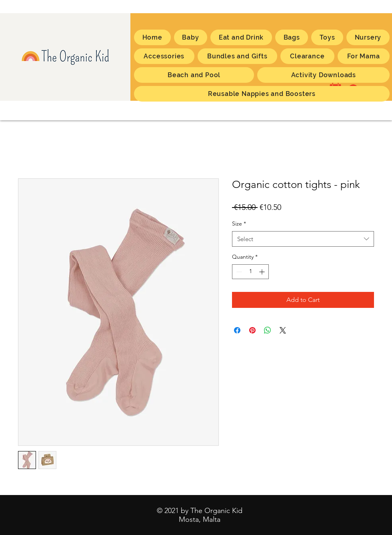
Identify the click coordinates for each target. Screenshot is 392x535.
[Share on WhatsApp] (268, 330)
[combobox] (303, 239)
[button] (364, 56)
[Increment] (263, 272)
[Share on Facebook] (237, 330)
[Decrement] (238, 272)
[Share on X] (283, 330)
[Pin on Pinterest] (252, 330)
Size (239, 224)
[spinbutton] (250, 272)
